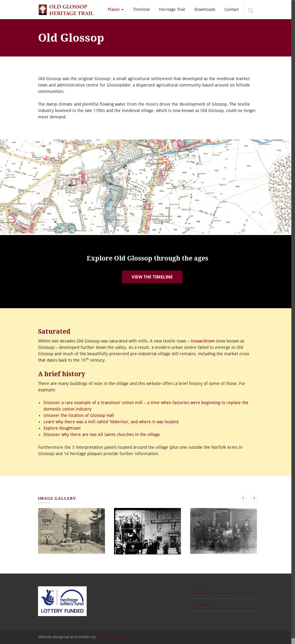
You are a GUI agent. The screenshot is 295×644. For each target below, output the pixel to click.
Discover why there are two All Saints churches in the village (102, 434)
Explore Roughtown (62, 428)
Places (116, 9)
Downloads (205, 9)
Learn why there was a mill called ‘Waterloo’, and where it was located (111, 422)
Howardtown (203, 341)
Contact (232, 9)
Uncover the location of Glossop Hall (79, 415)
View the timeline (152, 277)
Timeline (141, 9)
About (200, 592)
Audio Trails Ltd (110, 637)
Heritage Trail (172, 9)
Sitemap (202, 605)
